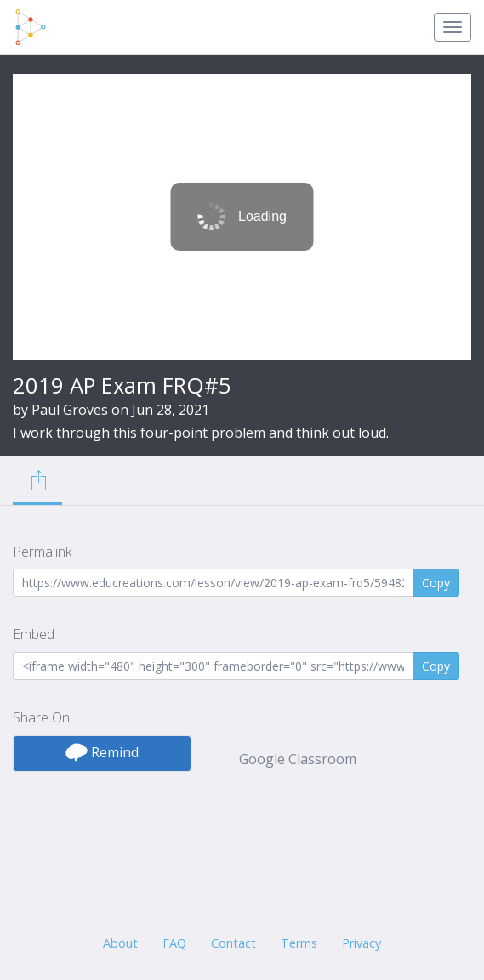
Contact (233, 943)
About (120, 943)
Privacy (362, 943)
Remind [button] (102, 752)
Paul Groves (70, 410)
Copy (436, 583)
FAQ (174, 943)
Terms (299, 943)
